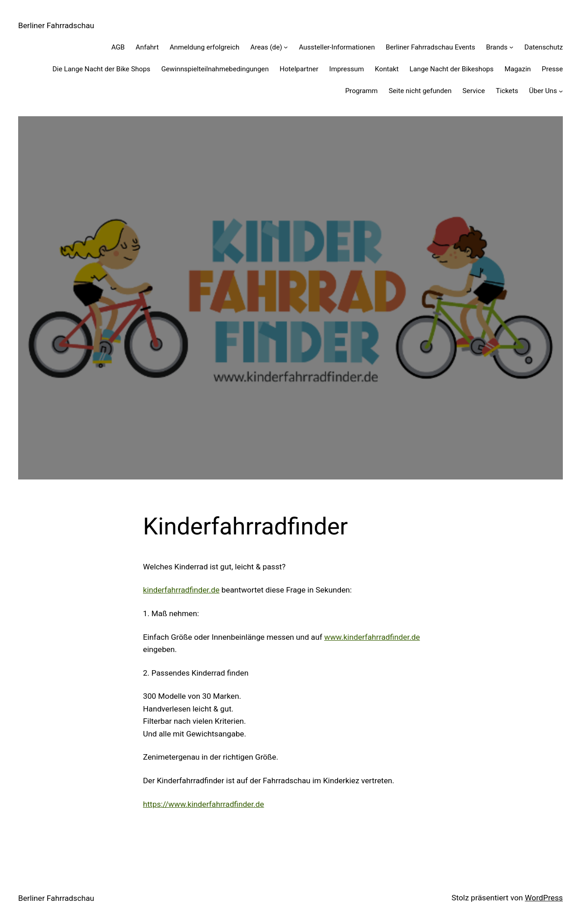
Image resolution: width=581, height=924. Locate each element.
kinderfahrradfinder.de (181, 590)
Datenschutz (544, 47)
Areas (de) (266, 47)
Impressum (347, 69)
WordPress (544, 898)
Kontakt (387, 69)
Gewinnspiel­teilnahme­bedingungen (215, 69)
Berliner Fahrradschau (56, 25)
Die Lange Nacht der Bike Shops (101, 69)
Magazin (517, 69)
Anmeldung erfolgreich (205, 47)
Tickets (507, 91)
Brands (497, 47)
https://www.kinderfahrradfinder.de (204, 804)
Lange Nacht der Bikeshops (451, 69)
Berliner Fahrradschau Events (431, 47)
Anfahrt (147, 47)
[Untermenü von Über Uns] (561, 91)
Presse (552, 69)
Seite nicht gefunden (420, 91)
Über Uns (543, 91)
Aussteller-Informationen (337, 47)
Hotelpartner (299, 69)
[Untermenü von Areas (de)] (286, 47)
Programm (362, 91)
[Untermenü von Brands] (511, 47)
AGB (118, 47)
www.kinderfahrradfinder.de (372, 637)
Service (474, 91)
